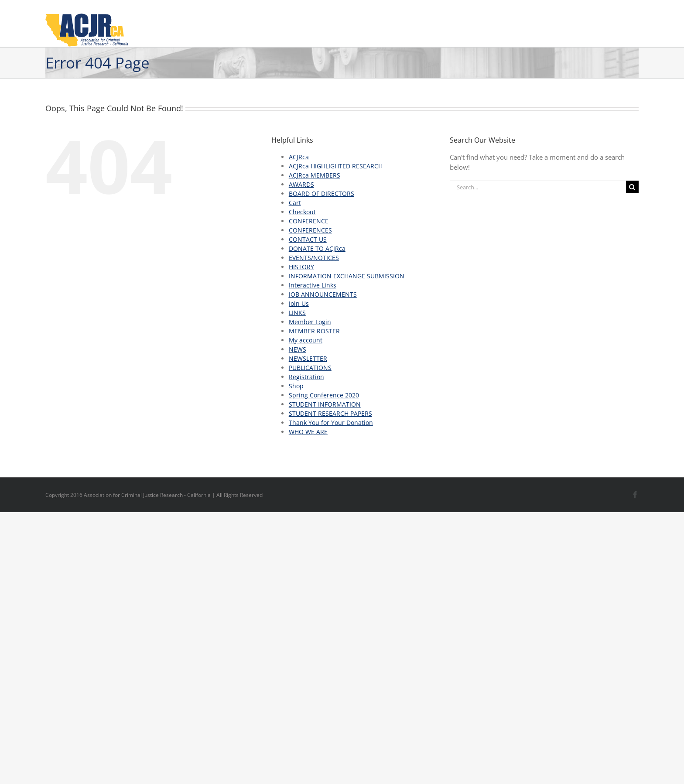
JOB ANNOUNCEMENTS (323, 294)
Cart (295, 203)
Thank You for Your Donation (331, 423)
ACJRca (299, 157)
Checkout (302, 212)
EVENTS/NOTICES (314, 258)
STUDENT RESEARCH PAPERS (330, 413)
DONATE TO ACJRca (317, 248)
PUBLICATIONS (310, 368)
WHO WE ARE (308, 432)
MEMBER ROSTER (314, 331)
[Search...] (538, 187)
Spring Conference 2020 (324, 395)
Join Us (299, 303)
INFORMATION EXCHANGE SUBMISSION (347, 276)
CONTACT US (308, 239)
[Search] (632, 187)
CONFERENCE (309, 221)
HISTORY (301, 267)
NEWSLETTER (308, 358)
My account (306, 340)
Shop (296, 386)
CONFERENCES (310, 230)
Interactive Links (313, 285)
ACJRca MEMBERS (315, 175)
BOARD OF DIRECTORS (321, 193)
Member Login (310, 322)
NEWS (298, 349)
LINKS (297, 313)
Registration (306, 377)
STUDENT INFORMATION (325, 404)
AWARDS (301, 184)
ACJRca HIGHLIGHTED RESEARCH (336, 166)
